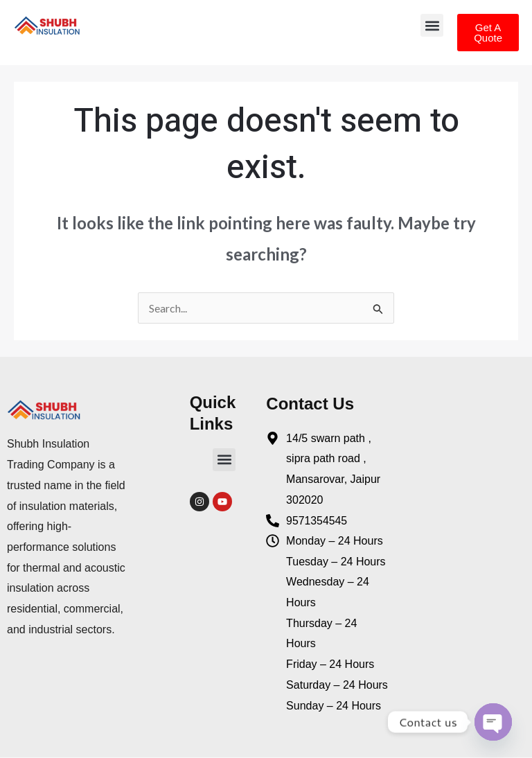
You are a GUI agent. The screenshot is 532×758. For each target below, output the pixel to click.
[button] (432, 25)
